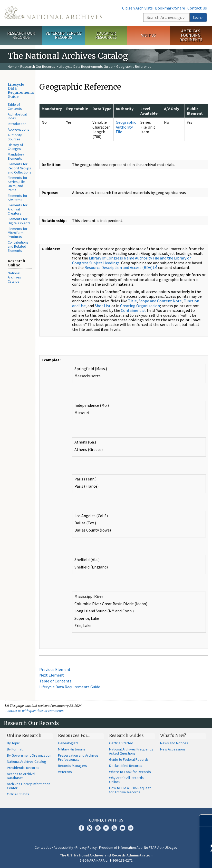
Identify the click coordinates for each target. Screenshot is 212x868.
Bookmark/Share (170, 8)
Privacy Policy (86, 847)
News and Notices (174, 743)
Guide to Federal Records (129, 759)
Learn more (166, 859)
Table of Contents (15, 107)
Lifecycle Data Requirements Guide (86, 66)
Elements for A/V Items (18, 198)
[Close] (206, 820)
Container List (133, 310)
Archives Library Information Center (29, 786)
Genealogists (68, 743)
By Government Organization (29, 755)
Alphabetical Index (17, 116)
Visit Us (148, 35)
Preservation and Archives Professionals (78, 757)
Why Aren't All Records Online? (126, 780)
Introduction (17, 124)
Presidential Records (23, 768)
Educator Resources (106, 35)
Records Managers (73, 766)
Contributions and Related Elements (18, 246)
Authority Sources (15, 137)
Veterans (65, 772)
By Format (15, 749)
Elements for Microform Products (18, 233)
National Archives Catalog (14, 277)
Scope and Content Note (160, 301)
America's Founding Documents (191, 35)
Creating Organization (140, 306)
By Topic (13, 743)
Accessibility (63, 847)
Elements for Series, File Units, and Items (18, 184)
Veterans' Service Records (64, 35)
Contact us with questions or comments (35, 711)
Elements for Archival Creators (18, 209)
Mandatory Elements (16, 156)
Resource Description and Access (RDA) (121, 267)
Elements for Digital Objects (19, 221)
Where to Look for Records (130, 772)
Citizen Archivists (137, 8)
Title (132, 301)
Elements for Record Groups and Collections (20, 168)
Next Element (52, 675)
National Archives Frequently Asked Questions (131, 751)
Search (198, 17)
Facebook (81, 828)
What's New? (173, 735)
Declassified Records (126, 766)
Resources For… (74, 735)
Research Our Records (21, 35)
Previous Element (55, 669)
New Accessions (173, 749)
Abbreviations (18, 129)
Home (12, 66)
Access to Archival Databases (21, 776)
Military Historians (72, 749)
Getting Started (121, 743)
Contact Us (197, 8)
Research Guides (126, 735)
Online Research (24, 735)
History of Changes (15, 147)
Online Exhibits (18, 794)
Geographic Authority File (126, 127)
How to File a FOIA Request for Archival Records (130, 790)
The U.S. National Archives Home (53, 13)
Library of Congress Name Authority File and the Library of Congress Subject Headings (132, 260)
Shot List (103, 306)
